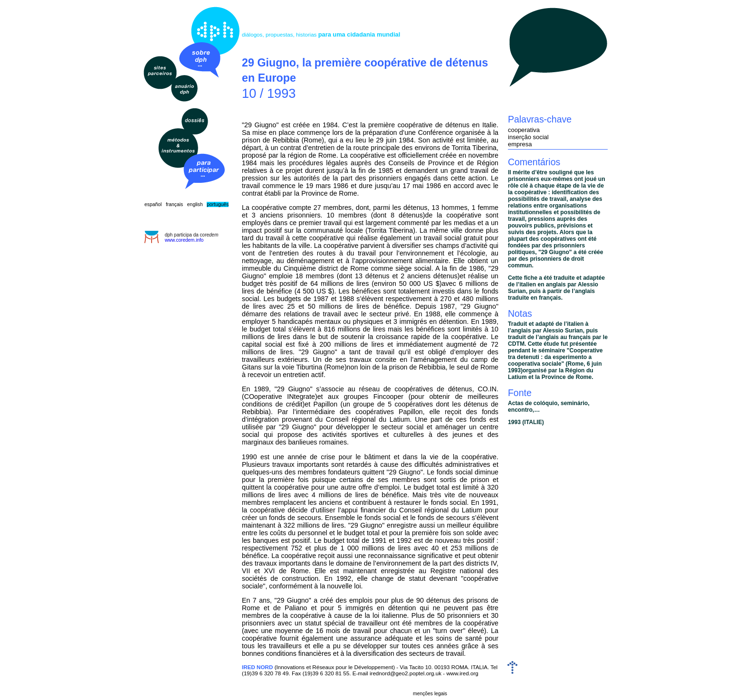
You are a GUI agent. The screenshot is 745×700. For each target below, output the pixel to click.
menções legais (430, 694)
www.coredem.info (184, 240)
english (195, 204)
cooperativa (524, 130)
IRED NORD (257, 667)
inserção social (528, 137)
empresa (520, 144)
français (174, 204)
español (153, 204)
